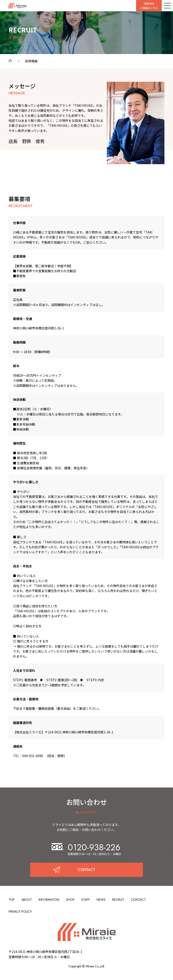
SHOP (70, 900)
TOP (12, 900)
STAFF (86, 900)
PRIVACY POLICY (20, 912)
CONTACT (138, 900)
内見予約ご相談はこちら (149, 6)
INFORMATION (49, 900)
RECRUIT (118, 900)
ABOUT (27, 900)
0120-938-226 (86, 847)
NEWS (101, 900)
